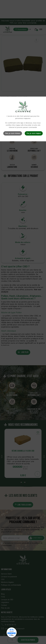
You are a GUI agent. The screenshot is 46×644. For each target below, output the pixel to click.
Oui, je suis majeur (34, 133)
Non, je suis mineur (13, 133)
